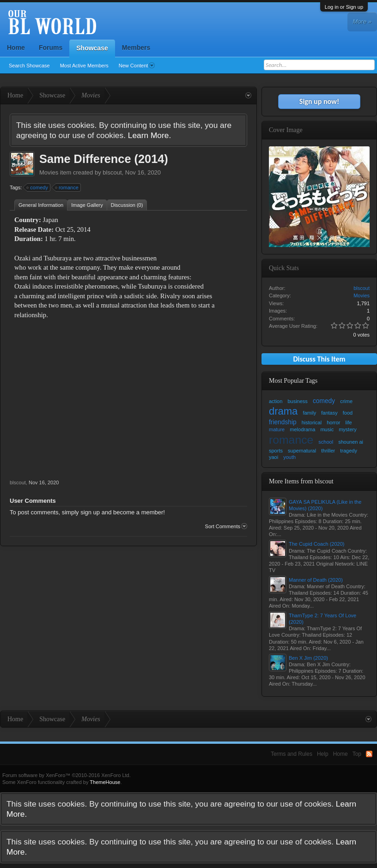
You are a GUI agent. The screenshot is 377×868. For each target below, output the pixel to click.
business (297, 401)
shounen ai (351, 442)
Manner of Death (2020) (316, 580)
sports (276, 451)
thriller (328, 451)
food (348, 413)
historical (312, 422)
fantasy (329, 413)
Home (16, 48)
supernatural (302, 451)
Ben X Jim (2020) (308, 658)
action (276, 401)
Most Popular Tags (293, 381)
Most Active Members (84, 66)
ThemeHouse (105, 782)
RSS (369, 754)
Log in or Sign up (344, 7)
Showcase (92, 48)
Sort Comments (226, 526)
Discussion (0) (127, 205)
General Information (41, 205)
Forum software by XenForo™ (67, 775)
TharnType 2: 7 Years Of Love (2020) (322, 619)
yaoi (274, 457)
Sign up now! (319, 101)
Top (357, 754)
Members (136, 48)
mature (277, 429)
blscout (112, 172)
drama (283, 411)
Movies (49, 172)
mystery (348, 429)
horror (333, 422)
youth (289, 457)
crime (346, 401)
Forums (51, 48)
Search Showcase (29, 66)
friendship (283, 422)
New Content (137, 66)
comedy (38, 187)
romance (67, 187)
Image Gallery (87, 205)
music (327, 429)
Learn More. (149, 135)
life (349, 422)
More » (362, 21)
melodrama (302, 429)
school (326, 442)
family (309, 413)
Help (323, 754)
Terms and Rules (292, 754)
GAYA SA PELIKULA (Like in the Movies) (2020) (325, 505)
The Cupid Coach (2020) (316, 544)
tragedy (349, 451)
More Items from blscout (301, 481)
